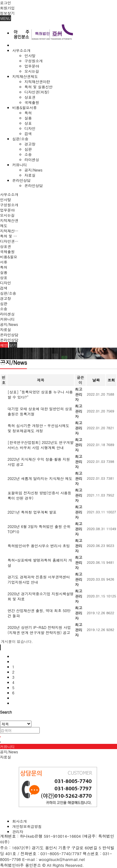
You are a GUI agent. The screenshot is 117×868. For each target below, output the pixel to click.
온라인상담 (21, 180)
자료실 (30, 175)
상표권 (30, 97)
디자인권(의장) (37, 92)
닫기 (13, 345)
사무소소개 (21, 50)
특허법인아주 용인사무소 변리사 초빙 (39, 546)
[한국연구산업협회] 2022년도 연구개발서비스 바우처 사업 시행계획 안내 (41, 445)
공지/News (33, 170)
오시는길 (32, 71)
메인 (4, 345)
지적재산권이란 (37, 81)
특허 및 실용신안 (38, 87)
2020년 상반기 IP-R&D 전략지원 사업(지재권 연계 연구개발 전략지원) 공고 (39, 630)
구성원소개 (34, 61)
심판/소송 (20, 139)
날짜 (96, 380)
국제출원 (32, 102)
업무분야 (32, 66)
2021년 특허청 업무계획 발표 (32, 512)
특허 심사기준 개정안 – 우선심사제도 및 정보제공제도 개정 (38, 428)
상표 (28, 123)
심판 (28, 149)
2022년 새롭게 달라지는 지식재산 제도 (40, 478)
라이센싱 (32, 159)
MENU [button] (5, 18)
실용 (28, 118)
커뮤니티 (20, 165)
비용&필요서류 (25, 107)
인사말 (30, 55)
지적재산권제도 (25, 76)
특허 (28, 113)
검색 (28, 133)
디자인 (30, 128)
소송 (28, 154)
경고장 (30, 144)
